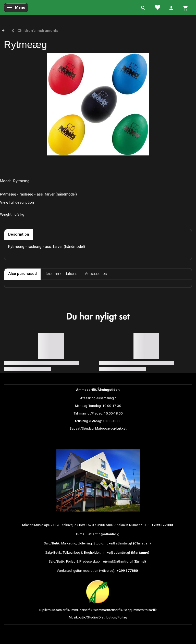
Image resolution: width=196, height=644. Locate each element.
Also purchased (22, 274)
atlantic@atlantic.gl (104, 534)
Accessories (96, 274)
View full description (17, 202)
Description (19, 234)
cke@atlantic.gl (119, 543)
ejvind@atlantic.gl (118, 561)
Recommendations (61, 274)
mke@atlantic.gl (117, 552)
